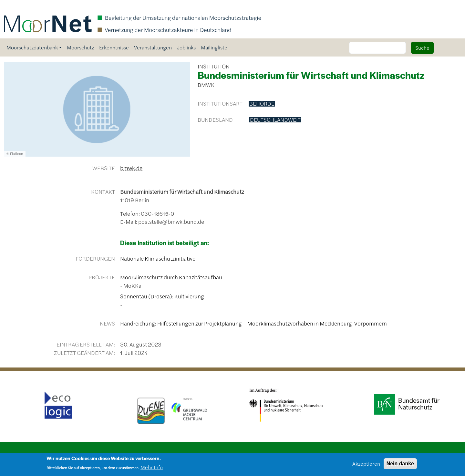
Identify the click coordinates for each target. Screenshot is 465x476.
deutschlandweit (275, 120)
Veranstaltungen (153, 47)
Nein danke (400, 466)
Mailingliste (214, 47)
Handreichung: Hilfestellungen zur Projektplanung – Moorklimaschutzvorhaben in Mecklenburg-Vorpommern (253, 323)
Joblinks (186, 47)
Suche (422, 48)
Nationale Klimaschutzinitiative (158, 258)
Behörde (262, 104)
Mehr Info (152, 469)
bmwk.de (131, 168)
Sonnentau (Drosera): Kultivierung (162, 296)
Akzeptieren (366, 466)
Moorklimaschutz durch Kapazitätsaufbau (171, 277)
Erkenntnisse (114, 47)
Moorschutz (80, 47)
